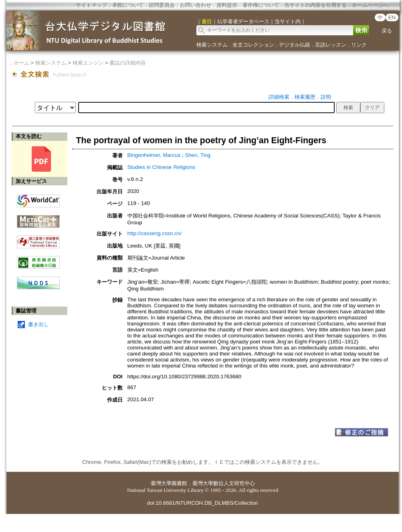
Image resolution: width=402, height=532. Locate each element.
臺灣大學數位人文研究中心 (224, 483)
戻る (387, 31)
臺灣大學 (161, 483)
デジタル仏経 (295, 45)
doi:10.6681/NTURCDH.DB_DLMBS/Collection (203, 503)
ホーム (21, 63)
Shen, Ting (198, 155)
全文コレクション (253, 45)
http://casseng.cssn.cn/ (155, 233)
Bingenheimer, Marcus (154, 155)
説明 (326, 97)
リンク (359, 45)
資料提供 (227, 5)
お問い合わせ (196, 5)
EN (392, 17)
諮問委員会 (162, 5)
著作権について (261, 5)
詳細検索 (279, 97)
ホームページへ (370, 5)
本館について (128, 5)
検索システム (212, 45)
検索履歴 (305, 97)
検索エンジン (88, 63)
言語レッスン (331, 45)
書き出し (38, 324)
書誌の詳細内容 (128, 63)
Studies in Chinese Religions (162, 167)
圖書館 (179, 483)
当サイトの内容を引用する (315, 5)
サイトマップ (91, 5)
